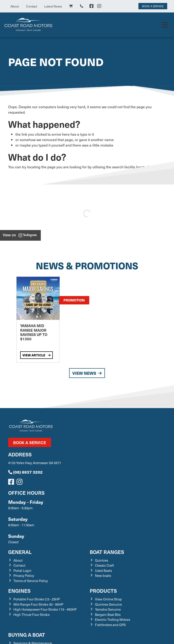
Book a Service (30, 442)
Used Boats (103, 571)
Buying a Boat (27, 635)
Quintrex (101, 560)
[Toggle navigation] (165, 25)
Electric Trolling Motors (112, 620)
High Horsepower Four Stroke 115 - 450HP (45, 609)
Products (103, 591)
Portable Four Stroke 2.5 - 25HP (37, 599)
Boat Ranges (107, 552)
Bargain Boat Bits (108, 615)
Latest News (53, 6)
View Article (36, 355)
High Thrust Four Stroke (31, 615)
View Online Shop (108, 599)
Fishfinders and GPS (110, 625)
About (15, 6)
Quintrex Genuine (108, 604)
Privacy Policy (24, 575)
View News (87, 373)
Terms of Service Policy (31, 581)
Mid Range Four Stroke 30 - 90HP (38, 604)
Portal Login (22, 571)
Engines (19, 591)
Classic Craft (104, 565)
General (20, 552)
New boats (103, 575)
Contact (31, 6)
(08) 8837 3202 (25, 472)
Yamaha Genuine (108, 609)
